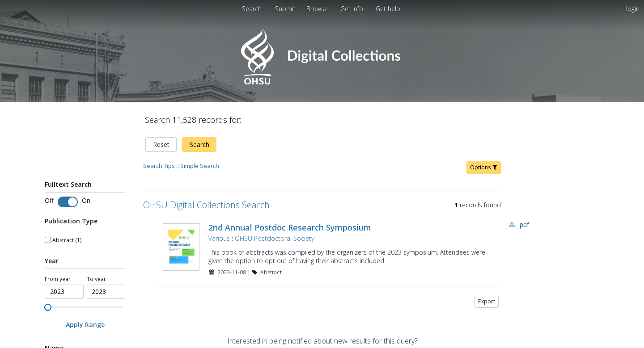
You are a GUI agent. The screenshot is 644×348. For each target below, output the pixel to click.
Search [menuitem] (252, 9)
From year (58, 279)
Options (484, 167)
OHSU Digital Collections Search (206, 205)
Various (219, 238)
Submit (286, 9)
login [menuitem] (633, 9)
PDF (524, 224)
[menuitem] (320, 9)
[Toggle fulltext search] (68, 202)
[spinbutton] (64, 292)
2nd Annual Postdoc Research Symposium (290, 227)
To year (96, 279)
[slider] (48, 307)
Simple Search (200, 166)
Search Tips (159, 166)
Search (199, 145)
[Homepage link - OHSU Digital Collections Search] (322, 82)
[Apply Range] (85, 325)
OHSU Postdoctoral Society (274, 238)
